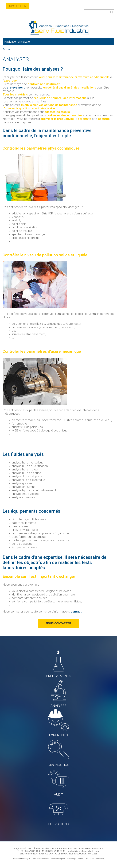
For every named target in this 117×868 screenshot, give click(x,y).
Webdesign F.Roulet (75, 859)
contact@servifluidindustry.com (83, 851)
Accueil (7, 49)
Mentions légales (58, 859)
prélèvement (16, 87)
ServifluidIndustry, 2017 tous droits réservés (31, 859)
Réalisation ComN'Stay (95, 859)
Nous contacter (58, 623)
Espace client (18, 6)
